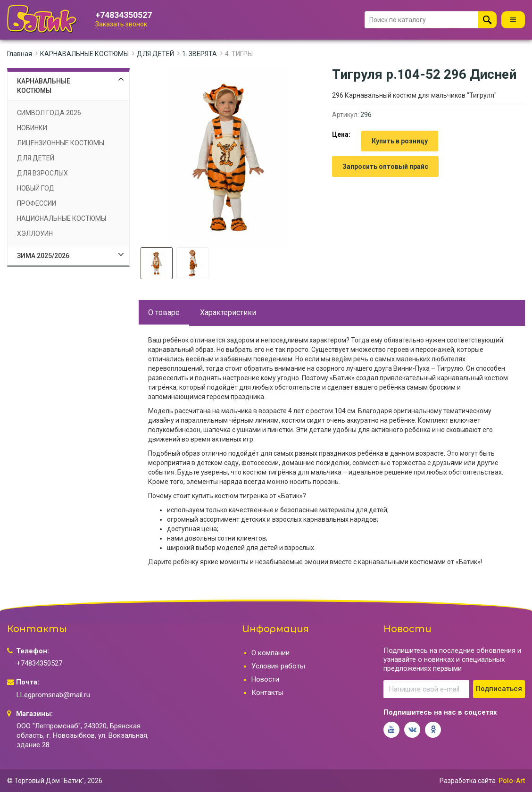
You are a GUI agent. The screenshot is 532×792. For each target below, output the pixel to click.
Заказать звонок (121, 24)
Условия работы (278, 666)
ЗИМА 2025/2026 (43, 256)
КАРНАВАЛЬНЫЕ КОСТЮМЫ (84, 54)
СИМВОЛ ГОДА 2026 (49, 113)
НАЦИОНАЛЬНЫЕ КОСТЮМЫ (62, 218)
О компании (270, 653)
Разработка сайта (468, 781)
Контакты (267, 692)
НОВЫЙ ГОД (36, 188)
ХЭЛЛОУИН (35, 233)
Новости (265, 679)
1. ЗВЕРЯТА (199, 54)
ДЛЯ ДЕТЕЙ (155, 54)
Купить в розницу (400, 141)
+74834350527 (124, 15)
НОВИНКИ (32, 128)
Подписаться (499, 689)
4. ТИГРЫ (239, 54)
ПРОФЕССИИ (37, 203)
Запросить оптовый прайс (385, 167)
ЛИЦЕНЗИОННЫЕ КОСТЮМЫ (61, 143)
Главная (20, 54)
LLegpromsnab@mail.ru (53, 695)
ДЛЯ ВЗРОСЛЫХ (42, 173)
